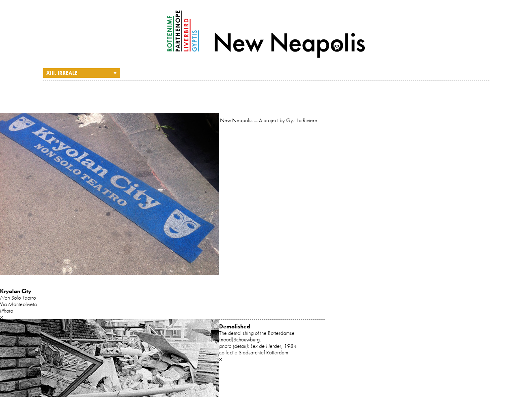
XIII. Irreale (62, 73)
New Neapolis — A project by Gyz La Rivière (266, 34)
